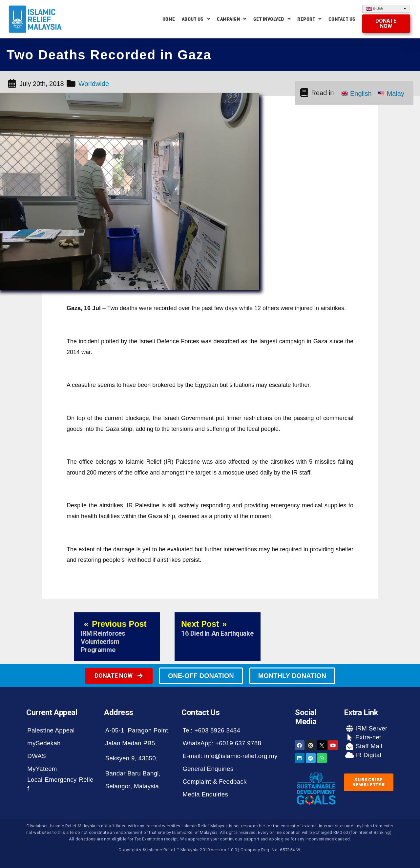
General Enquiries (208, 769)
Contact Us (342, 19)
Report (310, 19)
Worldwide (94, 84)
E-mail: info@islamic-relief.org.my (230, 756)
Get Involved (272, 19)
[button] (386, 24)
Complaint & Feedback (214, 782)
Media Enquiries (205, 794)
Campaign (232, 19)
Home (169, 19)
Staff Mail (368, 746)
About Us (196, 19)
